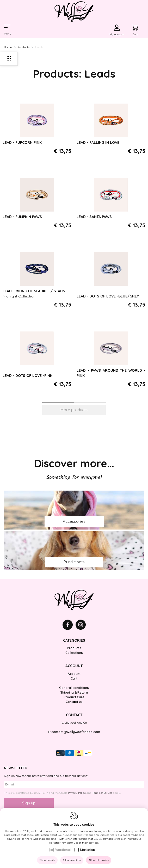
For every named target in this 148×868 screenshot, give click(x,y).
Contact (74, 715)
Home (8, 47)
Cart (74, 678)
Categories (74, 640)
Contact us (74, 702)
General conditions (74, 688)
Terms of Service (102, 793)
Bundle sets (74, 562)
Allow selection (72, 860)
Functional (63, 850)
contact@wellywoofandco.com (76, 732)
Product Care (74, 697)
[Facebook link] (69, 625)
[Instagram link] (81, 625)
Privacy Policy (77, 793)
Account (74, 666)
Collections (74, 653)
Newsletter (16, 768)
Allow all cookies (99, 860)
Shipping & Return (74, 692)
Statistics (87, 850)
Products (24, 47)
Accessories (74, 521)
